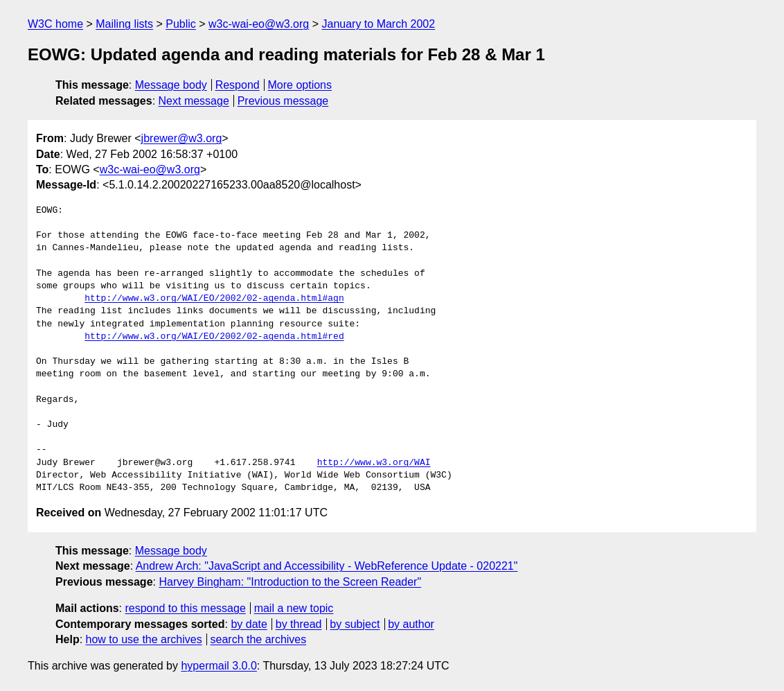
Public (181, 24)
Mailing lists (124, 24)
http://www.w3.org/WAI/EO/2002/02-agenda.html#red (214, 337)
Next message (194, 101)
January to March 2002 (378, 24)
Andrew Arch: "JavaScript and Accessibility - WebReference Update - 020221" (327, 566)
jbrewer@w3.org (182, 138)
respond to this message (185, 608)
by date (249, 624)
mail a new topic (294, 608)
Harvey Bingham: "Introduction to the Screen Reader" (290, 582)
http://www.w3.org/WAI (374, 463)
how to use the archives (144, 639)
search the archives (259, 639)
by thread (299, 624)
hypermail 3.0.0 (219, 666)
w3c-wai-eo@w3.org (259, 24)
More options (300, 85)
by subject (355, 624)
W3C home (55, 24)
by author (411, 624)
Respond (238, 85)
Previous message (283, 101)
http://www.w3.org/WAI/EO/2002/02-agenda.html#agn (214, 299)
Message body (171, 85)
